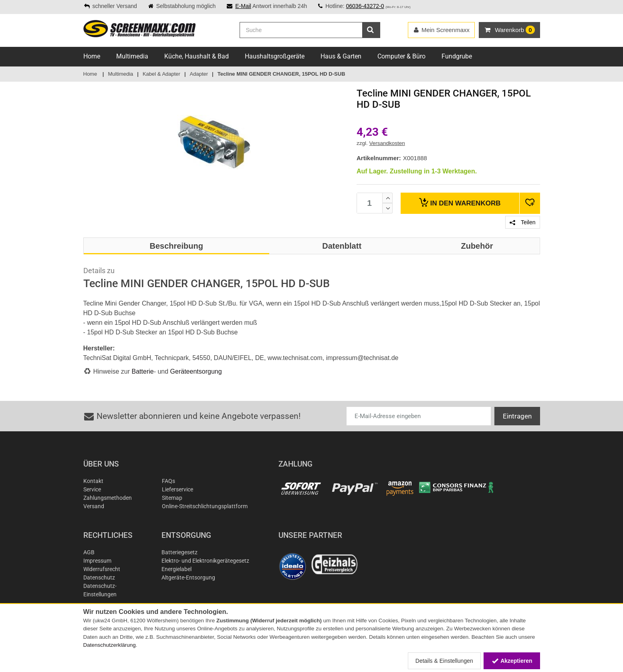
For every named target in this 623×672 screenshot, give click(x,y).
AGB (89, 552)
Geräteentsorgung (196, 371)
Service (92, 489)
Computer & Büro (401, 56)
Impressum (97, 561)
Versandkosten (387, 143)
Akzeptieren (512, 661)
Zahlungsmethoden (108, 498)
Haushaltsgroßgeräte (275, 56)
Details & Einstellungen (444, 661)
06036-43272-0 (365, 6)
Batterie (143, 371)
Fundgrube (457, 56)
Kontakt (93, 481)
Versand (94, 506)
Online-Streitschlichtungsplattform (205, 506)
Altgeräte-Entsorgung (188, 577)
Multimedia (132, 56)
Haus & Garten (341, 56)
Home (92, 56)
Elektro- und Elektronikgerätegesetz (205, 561)
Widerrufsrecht (102, 569)
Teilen (522, 222)
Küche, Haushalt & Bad (197, 56)
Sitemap (172, 498)
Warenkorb (460, 202)
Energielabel (176, 569)
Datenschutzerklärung (110, 645)
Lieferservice (177, 489)
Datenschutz (99, 577)
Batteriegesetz (179, 552)
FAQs (168, 481)
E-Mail (243, 6)
